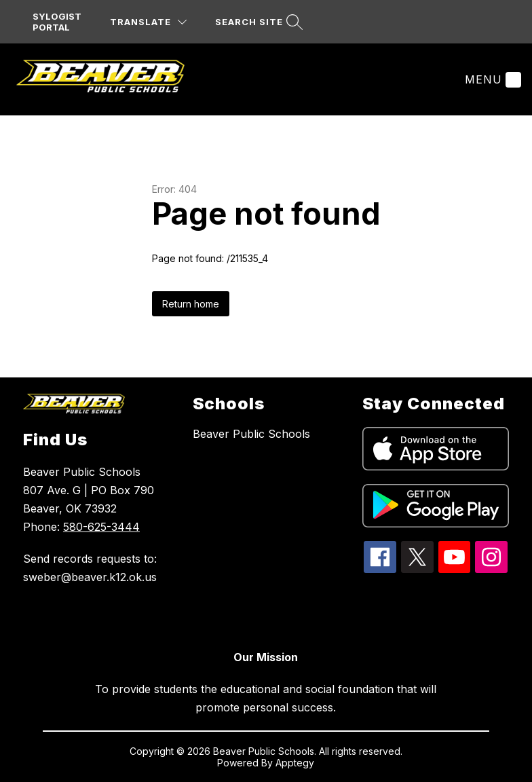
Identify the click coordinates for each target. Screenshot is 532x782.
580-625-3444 (101, 527)
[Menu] (491, 79)
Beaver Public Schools (251, 434)
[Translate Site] (148, 22)
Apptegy (295, 763)
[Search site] (257, 22)
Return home (191, 304)
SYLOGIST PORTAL (57, 22)
